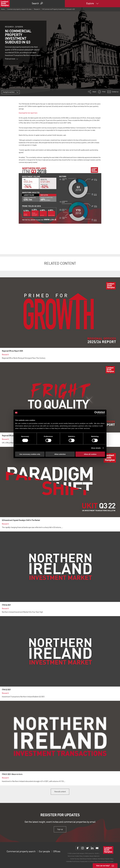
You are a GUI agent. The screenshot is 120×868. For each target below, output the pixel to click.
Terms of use (71, 856)
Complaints (86, 856)
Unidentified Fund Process (73, 861)
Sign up (60, 829)
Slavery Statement (94, 856)
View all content (60, 792)
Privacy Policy (94, 861)
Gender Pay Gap (74, 859)
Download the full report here (28, 113)
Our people (44, 852)
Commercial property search (21, 852)
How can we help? (103, 866)
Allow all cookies (90, 454)
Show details (96, 448)
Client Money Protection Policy (105, 859)
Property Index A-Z (85, 861)
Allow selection (60, 454)
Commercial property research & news (19, 9)
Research (37, 9)
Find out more (11, 59)
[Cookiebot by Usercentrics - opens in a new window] (96, 413)
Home (3, 9)
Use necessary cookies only (30, 454)
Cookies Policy (79, 856)
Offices (57, 852)
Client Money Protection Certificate (88, 859)
